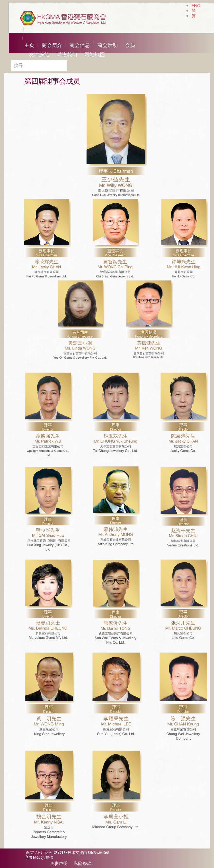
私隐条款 (83, 864)
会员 (130, 45)
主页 (29, 45)
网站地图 (95, 55)
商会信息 (80, 45)
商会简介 (52, 45)
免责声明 (59, 864)
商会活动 (108, 45)
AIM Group (35, 858)
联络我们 (67, 55)
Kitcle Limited (98, 853)
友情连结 (39, 55)
